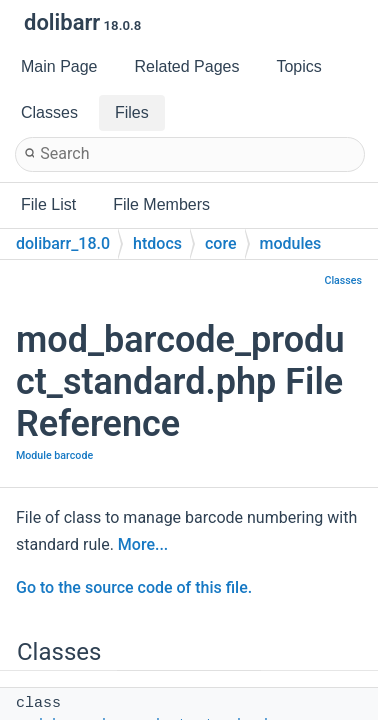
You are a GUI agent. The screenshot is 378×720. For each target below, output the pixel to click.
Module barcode (54, 455)
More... (143, 544)
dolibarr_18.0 (63, 243)
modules (291, 243)
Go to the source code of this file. (134, 587)
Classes (343, 280)
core (221, 243)
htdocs (157, 243)
